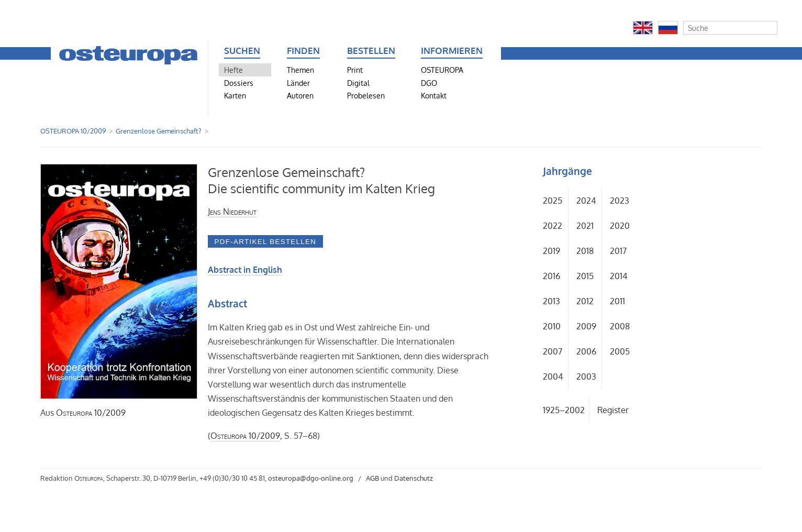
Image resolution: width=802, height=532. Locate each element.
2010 (552, 326)
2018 (585, 251)
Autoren (300, 95)
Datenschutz (414, 478)
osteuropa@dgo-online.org (311, 478)
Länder (298, 83)
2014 (619, 276)
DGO (429, 83)
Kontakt (434, 95)
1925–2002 (564, 410)
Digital (358, 83)
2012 (585, 301)
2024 (586, 201)
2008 (620, 326)
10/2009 (91, 413)
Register (613, 410)
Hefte (233, 70)
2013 (552, 301)
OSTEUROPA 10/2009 (73, 131)
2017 (618, 251)
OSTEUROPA (442, 70)
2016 (552, 276)
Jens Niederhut (232, 212)
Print (355, 70)
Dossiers (239, 83)
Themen (300, 70)
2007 (553, 351)
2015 (585, 276)
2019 (552, 251)
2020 (620, 226)
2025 (553, 201)
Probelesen (366, 95)
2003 (586, 376)
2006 (586, 351)
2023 (620, 201)
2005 (620, 351)
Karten (235, 95)
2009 (586, 326)
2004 (553, 376)
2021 (585, 226)
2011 (617, 301)
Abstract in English (245, 270)
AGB (372, 478)
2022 (553, 226)
